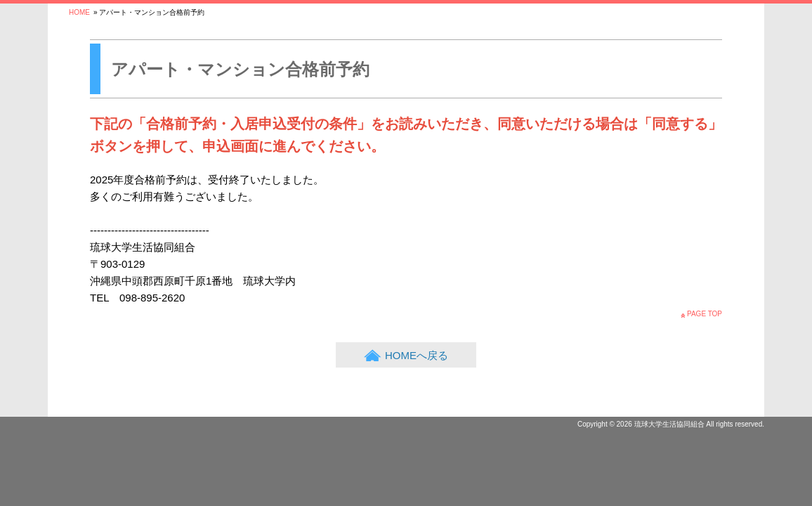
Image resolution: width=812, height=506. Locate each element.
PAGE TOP (705, 314)
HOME (79, 12)
